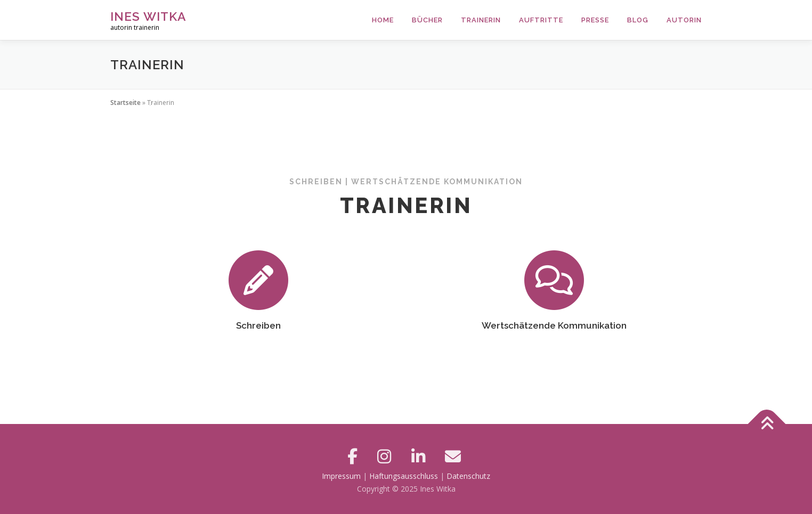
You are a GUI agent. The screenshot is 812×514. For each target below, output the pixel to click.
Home (383, 20)
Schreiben (258, 325)
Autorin (684, 20)
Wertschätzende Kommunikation (554, 325)
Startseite (125, 103)
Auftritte (541, 20)
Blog (638, 20)
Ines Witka (148, 16)
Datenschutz (468, 476)
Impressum (341, 476)
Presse (595, 20)
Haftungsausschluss (404, 476)
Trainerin (481, 20)
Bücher (427, 20)
